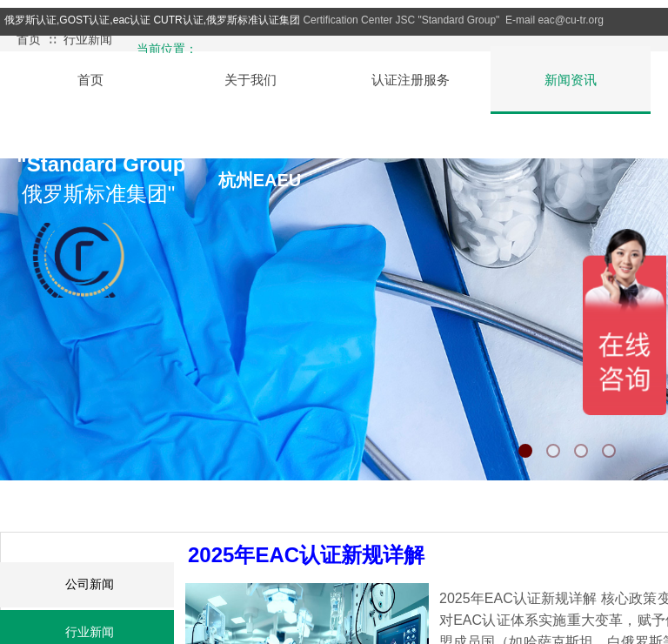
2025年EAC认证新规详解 (306, 555)
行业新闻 (88, 40)
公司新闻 (90, 584)
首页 (29, 40)
